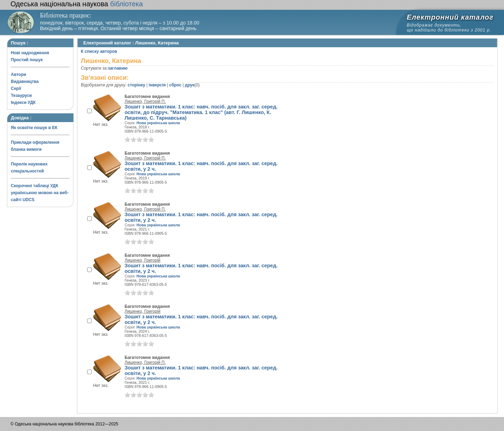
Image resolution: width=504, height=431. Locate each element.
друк (190, 85)
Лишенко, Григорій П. (145, 101)
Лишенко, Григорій (142, 260)
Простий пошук (27, 60)
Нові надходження (30, 53)
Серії (16, 89)
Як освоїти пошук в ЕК (34, 128)
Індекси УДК (23, 103)
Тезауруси (21, 96)
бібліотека (77, 4)
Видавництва (25, 82)
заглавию (118, 68)
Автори (19, 75)
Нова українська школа (158, 123)
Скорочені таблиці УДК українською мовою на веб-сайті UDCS (40, 193)
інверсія (157, 85)
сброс (175, 85)
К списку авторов (99, 51)
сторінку (136, 85)
